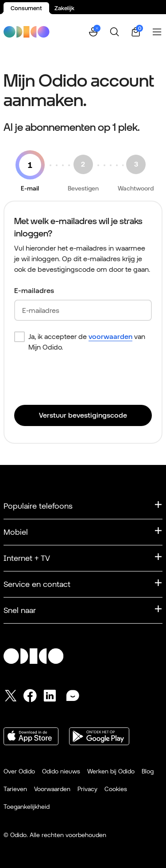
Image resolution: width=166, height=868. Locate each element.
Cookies (116, 789)
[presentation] (81, 381)
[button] (93, 32)
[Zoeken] (115, 32)
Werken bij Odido (111, 771)
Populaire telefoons (38, 506)
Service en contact (37, 584)
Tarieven (15, 789)
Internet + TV (27, 558)
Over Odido (19, 771)
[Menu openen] (157, 32)
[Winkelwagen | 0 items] (136, 32)
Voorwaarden (52, 789)
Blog (148, 771)
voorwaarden (110, 337)
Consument (26, 8)
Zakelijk (64, 8)
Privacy (87, 789)
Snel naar (20, 610)
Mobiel (16, 532)
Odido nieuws (61, 771)
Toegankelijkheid (27, 807)
